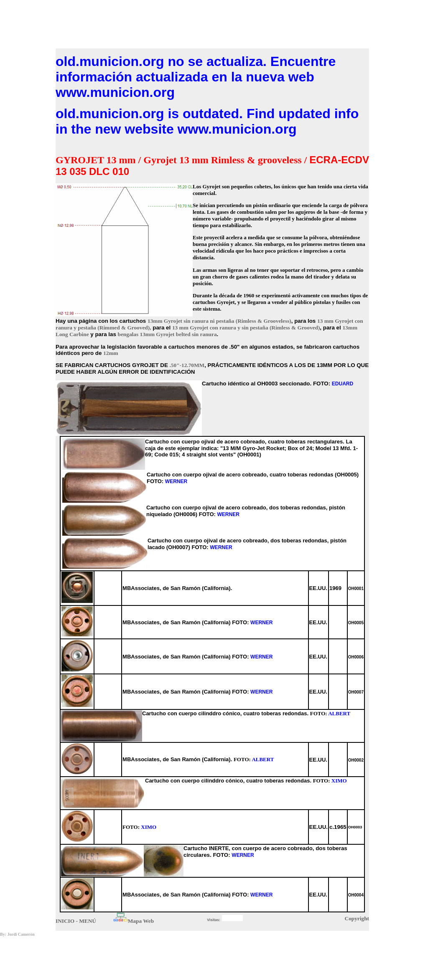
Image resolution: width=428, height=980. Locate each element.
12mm (111, 353)
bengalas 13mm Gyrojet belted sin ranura (167, 334)
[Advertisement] (212, 22)
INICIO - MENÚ (76, 921)
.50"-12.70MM (187, 365)
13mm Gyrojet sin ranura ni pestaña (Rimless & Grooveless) (219, 321)
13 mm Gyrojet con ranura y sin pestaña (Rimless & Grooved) (246, 328)
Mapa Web (141, 921)
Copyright (357, 918)
